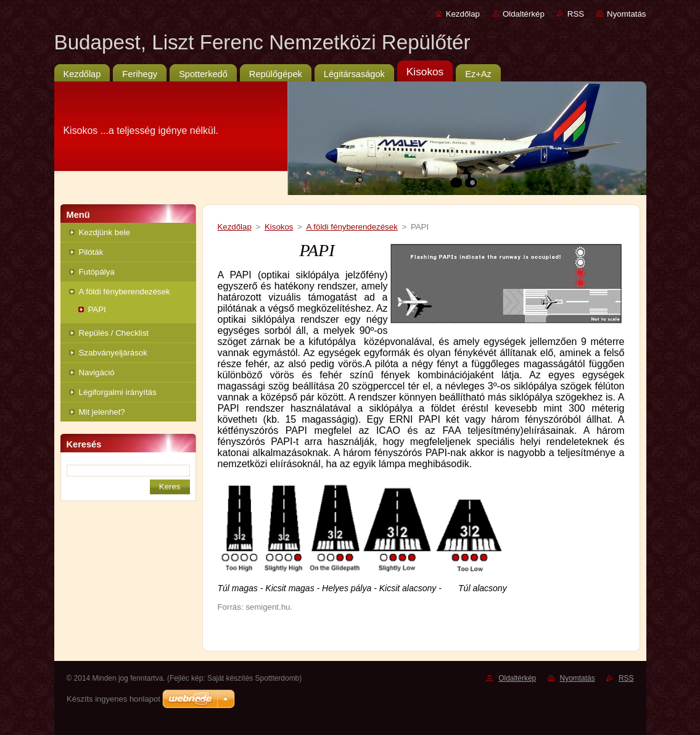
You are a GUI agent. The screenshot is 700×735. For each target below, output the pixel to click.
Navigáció (97, 372)
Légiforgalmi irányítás (118, 392)
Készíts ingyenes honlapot (113, 699)
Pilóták (91, 252)
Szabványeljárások (113, 353)
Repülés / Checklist (114, 333)
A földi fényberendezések (125, 292)
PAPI (97, 309)
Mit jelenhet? (102, 412)
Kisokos (279, 227)
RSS (576, 14)
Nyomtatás (626, 14)
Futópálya (97, 272)
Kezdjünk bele (105, 232)
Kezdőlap (463, 14)
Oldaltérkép (524, 14)
